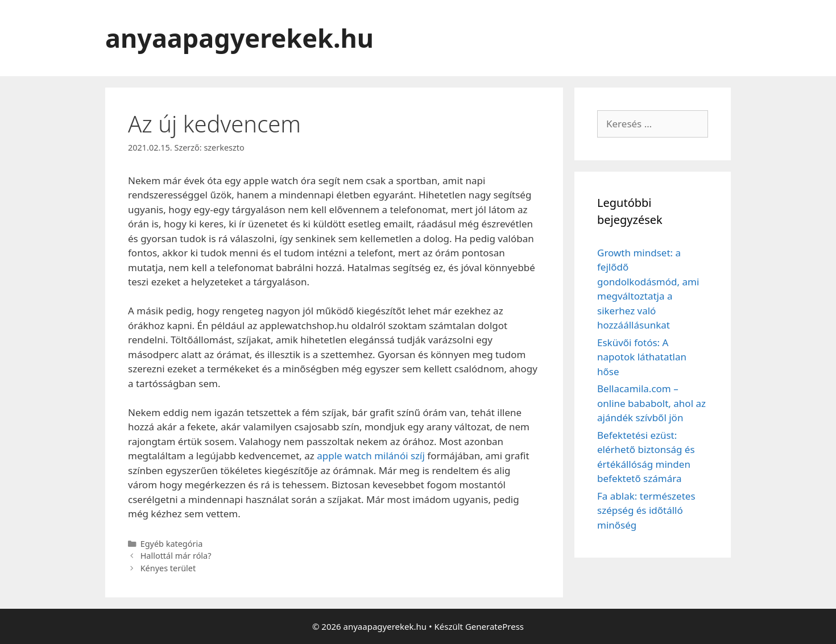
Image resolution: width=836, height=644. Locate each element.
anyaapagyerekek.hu (239, 38)
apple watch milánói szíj (371, 456)
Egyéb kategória (172, 544)
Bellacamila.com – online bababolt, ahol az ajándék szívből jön (651, 403)
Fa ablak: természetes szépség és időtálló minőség (646, 510)
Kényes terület (168, 568)
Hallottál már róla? (176, 556)
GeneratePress (494, 626)
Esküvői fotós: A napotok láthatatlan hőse (642, 357)
